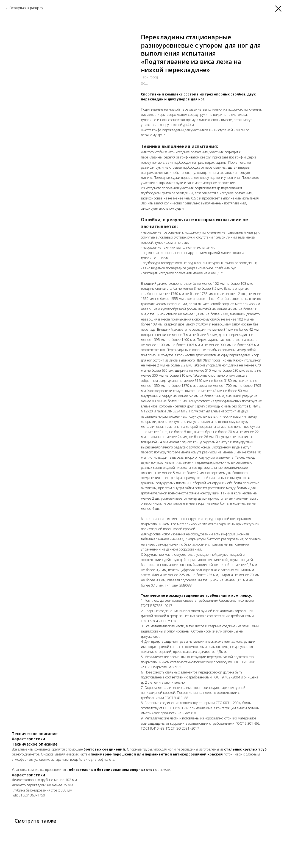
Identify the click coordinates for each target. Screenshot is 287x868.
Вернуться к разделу (26, 8)
